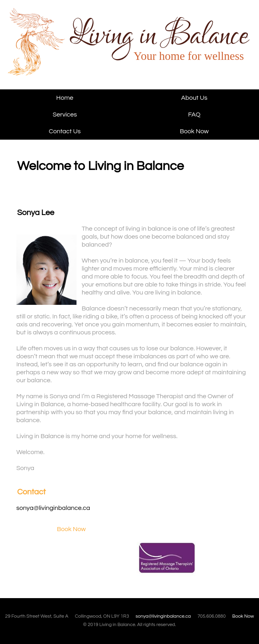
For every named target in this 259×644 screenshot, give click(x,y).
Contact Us (65, 131)
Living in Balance (59, 48)
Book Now (194, 131)
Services (65, 115)
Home (65, 98)
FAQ (194, 115)
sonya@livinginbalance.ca (53, 508)
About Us (194, 98)
